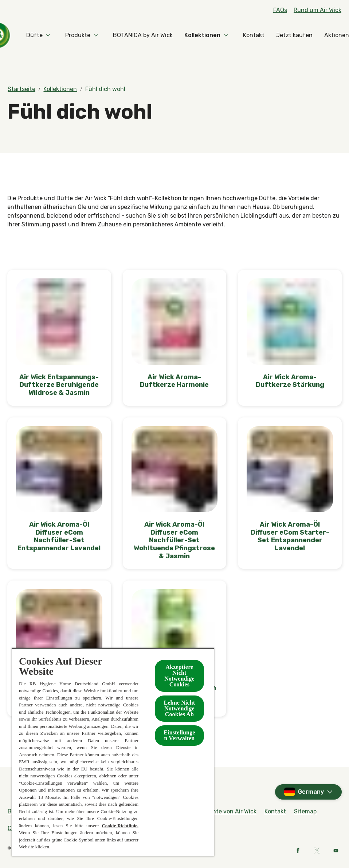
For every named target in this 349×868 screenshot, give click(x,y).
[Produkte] (104, 35)
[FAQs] (280, 10)
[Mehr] (313, 35)
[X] (317, 851)
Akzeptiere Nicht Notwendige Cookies (179, 676)
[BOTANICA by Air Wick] (169, 35)
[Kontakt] (280, 35)
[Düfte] (61, 35)
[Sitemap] (305, 812)
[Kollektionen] (229, 35)
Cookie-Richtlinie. (120, 826)
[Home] (22, 35)
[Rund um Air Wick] (317, 10)
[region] (113, 752)
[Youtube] (336, 851)
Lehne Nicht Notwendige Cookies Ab (180, 708)
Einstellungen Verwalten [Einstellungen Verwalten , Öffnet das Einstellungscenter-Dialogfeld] (179, 735)
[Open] (334, 35)
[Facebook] (298, 851)
